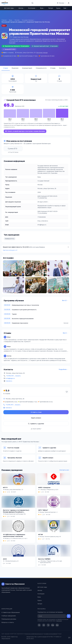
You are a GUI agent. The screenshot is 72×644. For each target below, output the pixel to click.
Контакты (62, 68)
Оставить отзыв (36, 412)
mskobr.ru (9, 381)
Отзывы (53, 68)
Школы (22, 8)
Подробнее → (64, 369)
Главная (4, 20)
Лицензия (15, 68)
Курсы (58, 8)
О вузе (6, 68)
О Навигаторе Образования (11, 612)
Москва (17, 20)
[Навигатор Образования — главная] (5, 3)
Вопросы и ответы (8, 622)
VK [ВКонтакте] (39, 625)
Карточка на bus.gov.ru (10, 250)
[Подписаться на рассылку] (69, 616)
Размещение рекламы (9, 619)
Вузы (43, 8)
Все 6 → (66, 333)
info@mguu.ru (10, 378)
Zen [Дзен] (57, 625)
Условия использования (51, 634)
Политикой (59, 621)
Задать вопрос (36, 418)
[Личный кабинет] (69, 3)
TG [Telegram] (48, 625)
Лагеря (51, 8)
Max (53, 625)
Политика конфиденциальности (34, 634)
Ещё (66, 8)
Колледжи (33, 8)
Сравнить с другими (36, 424)
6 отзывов (7, 394)
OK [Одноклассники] (44, 625)
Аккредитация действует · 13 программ (45, 46)
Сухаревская (7, 56)
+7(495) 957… (13, 376)
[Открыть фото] (14, 268)
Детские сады (10, 8)
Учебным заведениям (9, 616)
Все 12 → (65, 300)
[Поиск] (32, 3)
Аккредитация (27, 68)
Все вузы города (42, 53)
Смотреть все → (65, 470)
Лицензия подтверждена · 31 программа (16, 46)
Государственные (28, 20)
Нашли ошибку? (36, 429)
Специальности (41, 68)
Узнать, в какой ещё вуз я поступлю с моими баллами (25, 131)
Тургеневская (45, 56)
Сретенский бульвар (26, 56)
